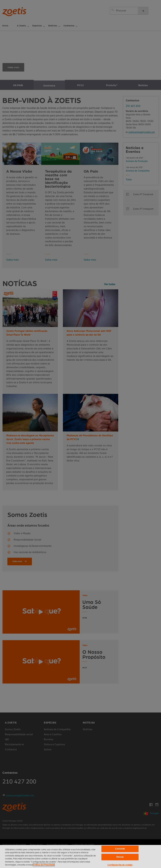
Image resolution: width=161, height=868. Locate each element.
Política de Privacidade (44, 865)
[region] (80, 856)
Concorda (120, 849)
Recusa (120, 857)
